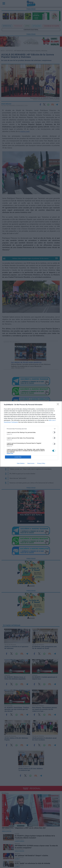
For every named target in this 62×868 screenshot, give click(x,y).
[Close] (58, 405)
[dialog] (31, 434)
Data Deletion (21, 463)
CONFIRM (18, 457)
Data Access (31, 463)
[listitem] (31, 429)
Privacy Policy (41, 463)
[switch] (54, 432)
